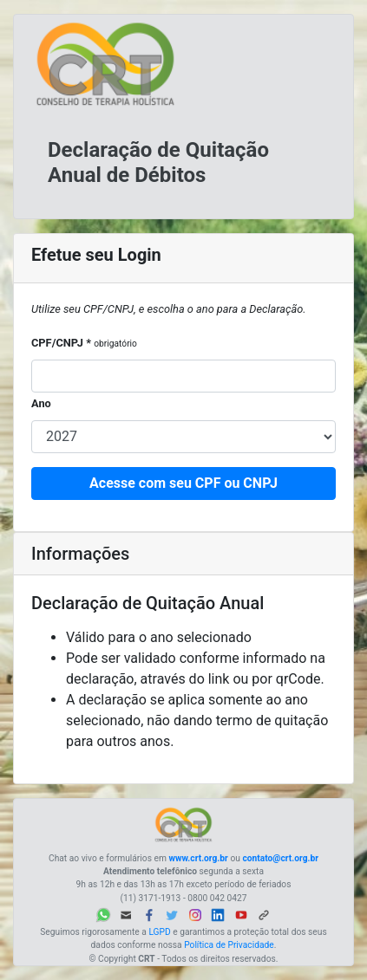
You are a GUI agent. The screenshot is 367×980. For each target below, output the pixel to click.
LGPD (159, 932)
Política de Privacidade (229, 945)
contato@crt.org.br (280, 858)
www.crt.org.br (198, 858)
